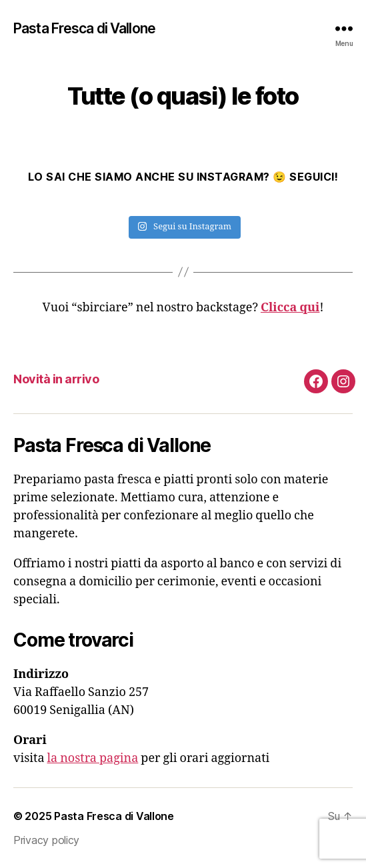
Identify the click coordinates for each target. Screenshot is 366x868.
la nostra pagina (93, 758)
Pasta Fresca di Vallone (84, 28)
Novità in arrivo (56, 379)
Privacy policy (46, 840)
